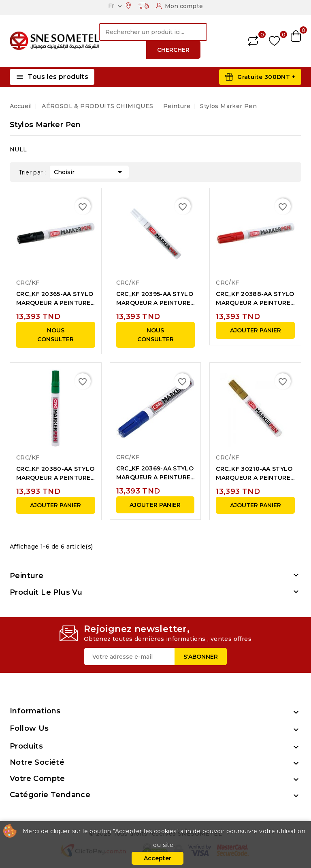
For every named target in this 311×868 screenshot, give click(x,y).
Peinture (27, 576)
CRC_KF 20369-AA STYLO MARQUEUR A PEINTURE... (155, 473)
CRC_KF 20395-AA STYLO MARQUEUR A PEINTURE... (155, 298)
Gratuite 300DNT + (266, 77)
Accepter (158, 858)
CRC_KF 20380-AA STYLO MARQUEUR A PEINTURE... (55, 473)
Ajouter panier (256, 330)
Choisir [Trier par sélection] (89, 171)
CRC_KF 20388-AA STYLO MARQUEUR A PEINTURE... (255, 298)
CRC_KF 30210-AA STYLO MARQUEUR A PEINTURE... (255, 473)
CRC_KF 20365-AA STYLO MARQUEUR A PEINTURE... (55, 298)
